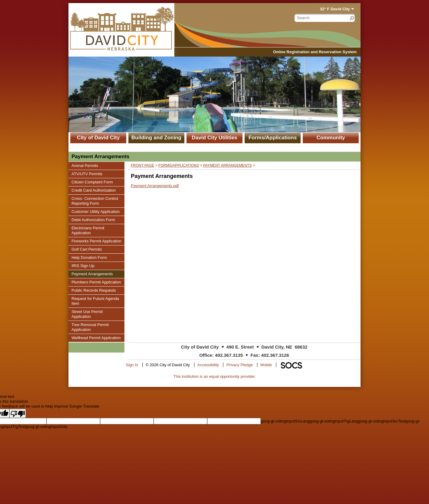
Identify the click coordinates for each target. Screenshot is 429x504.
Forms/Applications (273, 138)
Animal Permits (85, 165)
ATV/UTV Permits (87, 174)
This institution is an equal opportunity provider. (215, 376)
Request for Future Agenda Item (95, 301)
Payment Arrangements (92, 274)
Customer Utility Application (95, 211)
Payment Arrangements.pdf (155, 186)
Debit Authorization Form (93, 220)
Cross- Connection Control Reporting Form (95, 201)
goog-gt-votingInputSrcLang (285, 421)
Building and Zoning (156, 138)
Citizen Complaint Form (92, 182)
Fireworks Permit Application (96, 241)
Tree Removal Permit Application (90, 327)
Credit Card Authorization (93, 190)
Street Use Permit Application (87, 314)
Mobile (266, 365)
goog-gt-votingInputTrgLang (334, 421)
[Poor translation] (18, 413)
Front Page (143, 165)
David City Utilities (214, 138)
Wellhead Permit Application (96, 338)
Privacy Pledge (240, 365)
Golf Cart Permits (87, 249)
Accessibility (208, 365)
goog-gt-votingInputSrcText (382, 421)
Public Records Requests (94, 290)
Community (331, 138)
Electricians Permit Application (88, 230)
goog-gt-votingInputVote (46, 427)
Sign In (132, 365)
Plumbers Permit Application (96, 282)
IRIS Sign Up (83, 266)
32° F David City (335, 9)
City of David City (98, 138)
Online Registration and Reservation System (315, 52)
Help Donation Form (89, 257)
